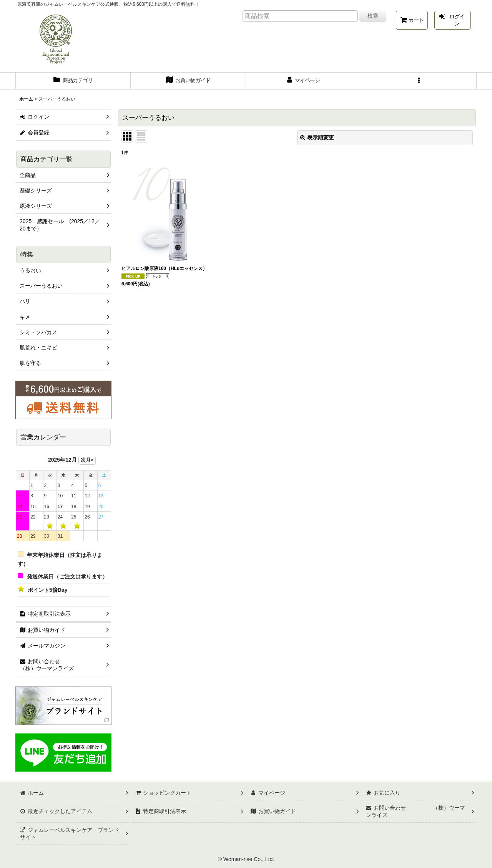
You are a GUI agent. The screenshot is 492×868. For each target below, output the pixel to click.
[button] (419, 81)
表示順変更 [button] (317, 137)
